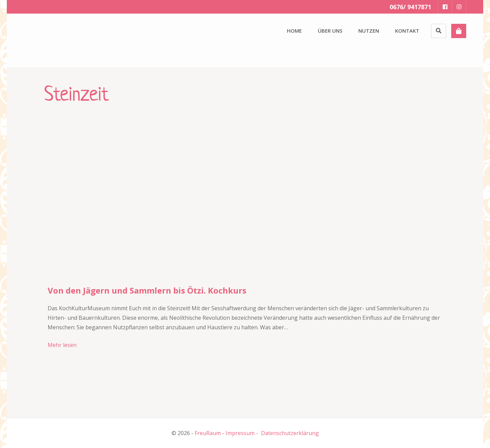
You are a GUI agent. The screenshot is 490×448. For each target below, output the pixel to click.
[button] (44, 39)
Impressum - (242, 433)
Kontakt (407, 31)
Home (294, 31)
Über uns (330, 31)
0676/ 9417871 (410, 7)
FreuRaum (208, 433)
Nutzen (369, 31)
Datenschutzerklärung (290, 433)
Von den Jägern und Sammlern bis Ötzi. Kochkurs (147, 290)
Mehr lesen (62, 345)
